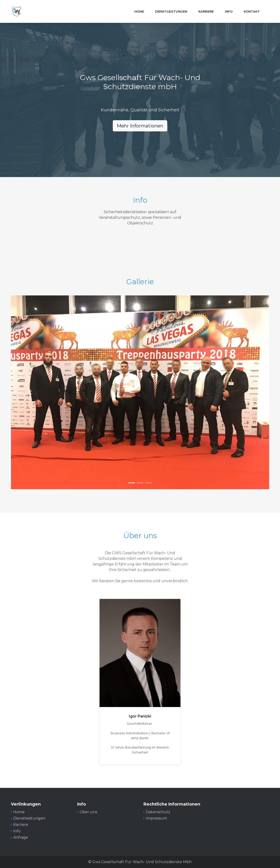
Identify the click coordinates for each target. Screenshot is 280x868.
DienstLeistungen (171, 12)
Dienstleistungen (29, 818)
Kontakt (252, 12)
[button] (30, 392)
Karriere (206, 12)
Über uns (88, 812)
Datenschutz (158, 812)
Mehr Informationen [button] (140, 126)
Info (229, 12)
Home (139, 12)
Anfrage (21, 837)
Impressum (156, 818)
